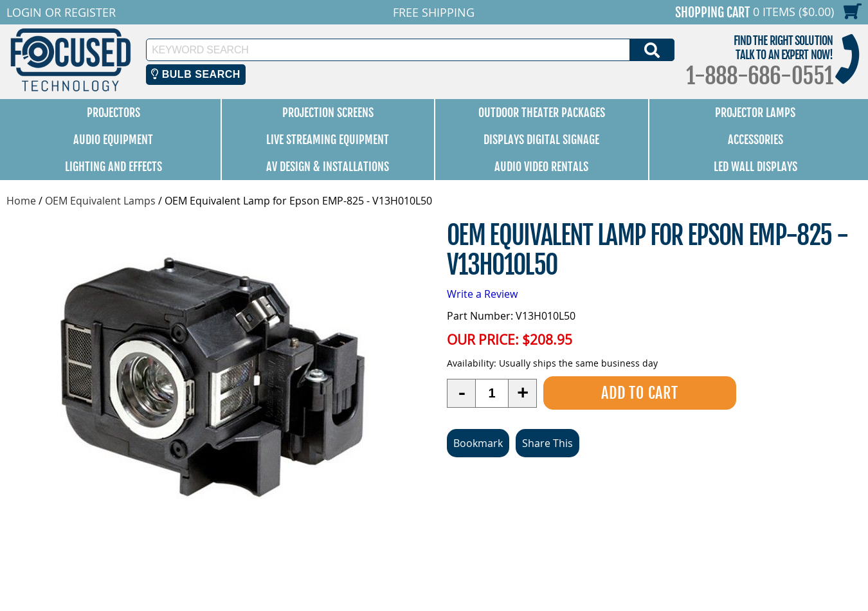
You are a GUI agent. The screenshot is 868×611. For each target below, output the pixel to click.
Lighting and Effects (113, 167)
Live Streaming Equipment (328, 140)
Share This (547, 443)
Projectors (113, 113)
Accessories (755, 140)
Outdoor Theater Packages (542, 113)
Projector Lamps (755, 113)
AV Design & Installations (328, 167)
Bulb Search (196, 74)
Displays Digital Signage (541, 140)
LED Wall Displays (755, 167)
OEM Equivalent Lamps (100, 201)
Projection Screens (328, 113)
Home (21, 201)
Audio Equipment (113, 140)
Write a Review (482, 294)
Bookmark (478, 443)
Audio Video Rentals (541, 167)
